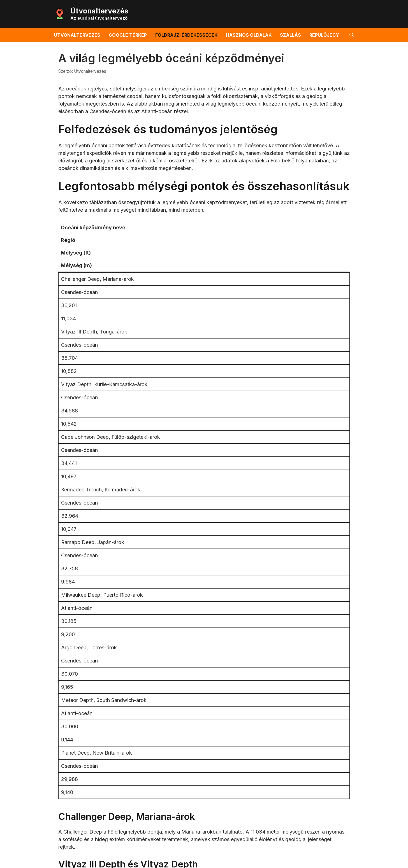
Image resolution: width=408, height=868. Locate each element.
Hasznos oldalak (249, 35)
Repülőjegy (324, 35)
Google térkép (128, 35)
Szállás (290, 35)
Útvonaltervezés (99, 11)
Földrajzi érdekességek (186, 35)
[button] (352, 35)
